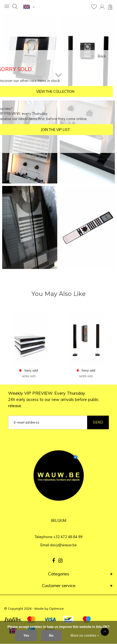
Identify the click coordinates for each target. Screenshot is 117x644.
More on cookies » (85, 636)
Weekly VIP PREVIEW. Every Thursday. (53, 399)
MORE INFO (29, 376)
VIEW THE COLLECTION (55, 91)
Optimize (56, 608)
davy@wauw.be (63, 545)
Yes (26, 636)
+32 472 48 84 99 (68, 537)
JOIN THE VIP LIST (55, 130)
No (51, 636)
